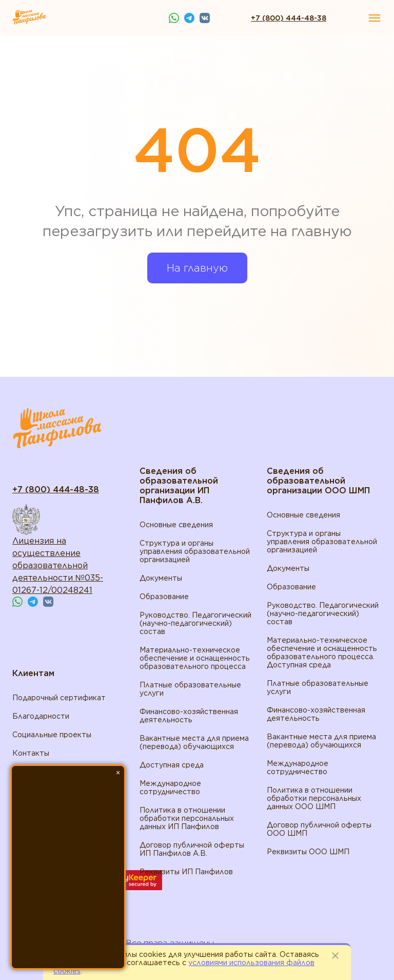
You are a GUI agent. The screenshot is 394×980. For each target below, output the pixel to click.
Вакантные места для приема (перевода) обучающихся (194, 742)
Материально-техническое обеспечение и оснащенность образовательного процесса (195, 658)
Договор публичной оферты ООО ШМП (319, 829)
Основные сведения (176, 525)
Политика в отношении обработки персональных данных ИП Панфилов (187, 818)
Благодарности (41, 716)
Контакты (31, 753)
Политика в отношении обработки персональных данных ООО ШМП (314, 798)
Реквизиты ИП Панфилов (186, 872)
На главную (197, 268)
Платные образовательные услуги (190, 689)
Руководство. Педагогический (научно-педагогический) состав (195, 623)
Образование (164, 597)
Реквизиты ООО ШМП (308, 852)
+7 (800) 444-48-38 (289, 18)
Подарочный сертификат (59, 698)
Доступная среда (172, 765)
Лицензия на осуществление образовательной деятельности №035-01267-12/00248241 (58, 565)
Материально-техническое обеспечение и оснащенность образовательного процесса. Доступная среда (322, 652)
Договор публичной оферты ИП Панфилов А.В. (192, 849)
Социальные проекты (52, 735)
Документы (161, 578)
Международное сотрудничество (170, 787)
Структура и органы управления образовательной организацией (195, 551)
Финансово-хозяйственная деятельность (189, 716)
